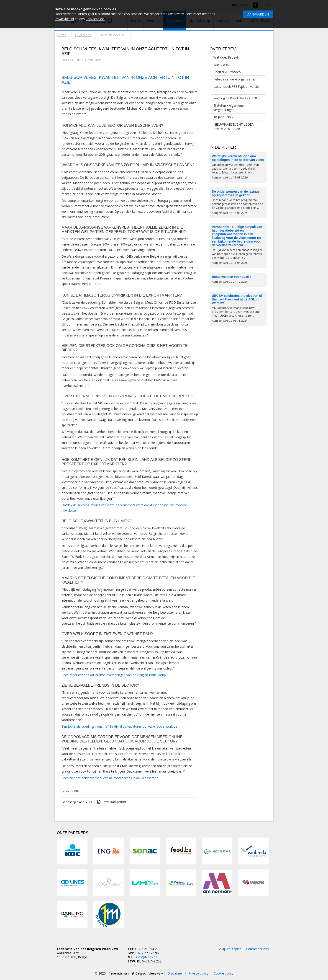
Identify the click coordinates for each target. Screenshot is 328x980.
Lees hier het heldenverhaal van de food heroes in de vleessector (110, 778)
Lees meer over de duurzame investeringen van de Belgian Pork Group (114, 675)
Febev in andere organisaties (235, 79)
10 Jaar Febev (223, 117)
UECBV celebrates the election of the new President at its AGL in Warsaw (237, 299)
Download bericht (114, 802)
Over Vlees (83, 35)
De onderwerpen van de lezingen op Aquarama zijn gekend (237, 193)
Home (62, 35)
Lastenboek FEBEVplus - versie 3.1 (236, 89)
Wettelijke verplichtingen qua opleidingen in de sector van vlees (238, 158)
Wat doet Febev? (226, 57)
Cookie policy (223, 973)
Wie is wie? (221, 65)
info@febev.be (147, 957)
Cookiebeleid (95, 19)
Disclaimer (175, 973)
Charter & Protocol (227, 72)
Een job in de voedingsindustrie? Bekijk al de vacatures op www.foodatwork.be (120, 726)
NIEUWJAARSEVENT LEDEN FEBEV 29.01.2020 (234, 127)
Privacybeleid (64, 19)
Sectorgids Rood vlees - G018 (235, 98)
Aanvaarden (258, 14)
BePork (129, 528)
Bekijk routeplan (229, 949)
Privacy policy (198, 973)
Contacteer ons (257, 949)
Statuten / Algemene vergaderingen (229, 108)
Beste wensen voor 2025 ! (231, 277)
